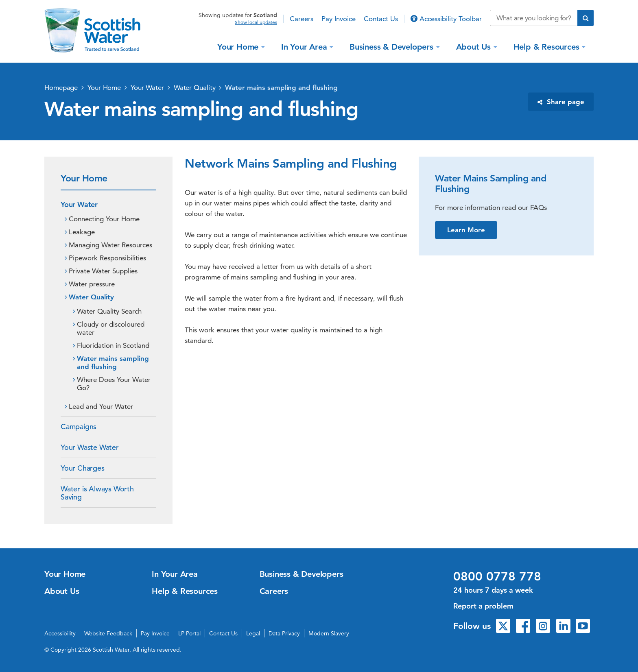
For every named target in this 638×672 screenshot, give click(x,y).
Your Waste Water (90, 447)
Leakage (82, 232)
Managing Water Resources (110, 245)
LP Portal (189, 633)
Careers (302, 19)
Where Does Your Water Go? (114, 384)
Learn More (466, 230)
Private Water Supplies (103, 271)
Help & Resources (548, 46)
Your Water (147, 87)
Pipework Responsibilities (107, 258)
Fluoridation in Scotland (113, 345)
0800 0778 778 (497, 576)
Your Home (239, 46)
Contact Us (381, 19)
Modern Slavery (329, 633)
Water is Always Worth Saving (97, 493)
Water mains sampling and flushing (281, 87)
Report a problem (483, 606)
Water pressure (92, 284)
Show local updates (256, 22)
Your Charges (83, 468)
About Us (475, 46)
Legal (253, 633)
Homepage (61, 87)
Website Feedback (108, 633)
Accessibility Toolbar (446, 19)
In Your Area (305, 46)
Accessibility (60, 633)
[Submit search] (586, 18)
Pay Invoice (339, 19)
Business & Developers (393, 46)
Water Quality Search (109, 311)
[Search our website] (534, 18)
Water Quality (195, 87)
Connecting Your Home (104, 219)
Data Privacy (284, 633)
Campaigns (79, 427)
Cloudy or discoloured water (111, 328)
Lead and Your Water (101, 406)
